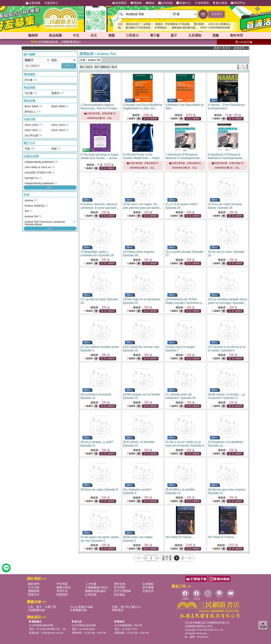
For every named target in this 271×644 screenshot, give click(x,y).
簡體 (111, 35)
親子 (174, 35)
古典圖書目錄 (78, 610)
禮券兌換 (119, 584)
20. (228, 303)
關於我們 (34, 584)
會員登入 (51, 3)
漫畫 (216, 35)
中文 (76, 35)
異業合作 (34, 595)
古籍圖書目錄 (36, 610)
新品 (55, 35)
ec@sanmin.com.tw (52, 633)
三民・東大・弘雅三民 (42, 607)
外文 (94, 35)
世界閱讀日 (161, 28)
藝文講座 (220, 3)
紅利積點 (148, 584)
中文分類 (34, 587)
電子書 (155, 35)
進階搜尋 (217, 14)
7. (184, 158)
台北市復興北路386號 (41, 625)
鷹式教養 (199, 24)
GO (203, 14)
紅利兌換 (165, 3)
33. (99, 490)
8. (226, 158)
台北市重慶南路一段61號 (128, 625)
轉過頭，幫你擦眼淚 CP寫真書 (172, 24)
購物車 (136, 3)
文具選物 (195, 35)
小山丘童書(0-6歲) (81, 607)
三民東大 (132, 35)
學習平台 (238, 3)
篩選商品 (69, 66)
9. (100, 208)
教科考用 (236, 35)
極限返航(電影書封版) (184, 28)
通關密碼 (34, 591)
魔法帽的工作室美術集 (138, 28)
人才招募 (91, 584)
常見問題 (119, 587)
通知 (150, 3)
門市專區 (62, 584)
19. (185, 303)
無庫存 (131, 119)
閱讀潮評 (62, 595)
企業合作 (148, 591)
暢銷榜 (33, 35)
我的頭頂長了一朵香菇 (138, 24)
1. (100, 108)
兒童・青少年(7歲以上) (127, 607)
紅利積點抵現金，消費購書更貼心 (56, 42)
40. (222, 537)
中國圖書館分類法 (97, 587)
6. (143, 158)
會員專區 (119, 3)
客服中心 (184, 3)
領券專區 (202, 3)
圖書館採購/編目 (95, 591)
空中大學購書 (122, 591)
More (50, 187)
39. (180, 537)
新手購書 (148, 587)
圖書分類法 (64, 587)
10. (143, 208)
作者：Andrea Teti (90, 60)
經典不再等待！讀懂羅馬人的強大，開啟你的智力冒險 (239, 48)
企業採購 (33, 3)
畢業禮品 (118, 610)
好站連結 (119, 595)
